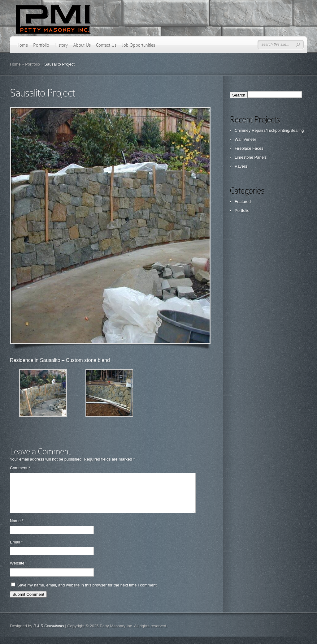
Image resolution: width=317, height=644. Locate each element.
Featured (243, 202)
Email (16, 550)
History (61, 45)
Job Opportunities (138, 45)
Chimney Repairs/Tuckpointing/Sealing (269, 130)
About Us (82, 45)
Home (22, 45)
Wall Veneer (245, 139)
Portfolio (41, 45)
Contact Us (106, 45)
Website (17, 571)
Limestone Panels (251, 157)
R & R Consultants (49, 633)
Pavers (241, 166)
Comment (20, 468)
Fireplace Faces (249, 148)
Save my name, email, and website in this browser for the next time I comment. (88, 592)
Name (17, 528)
